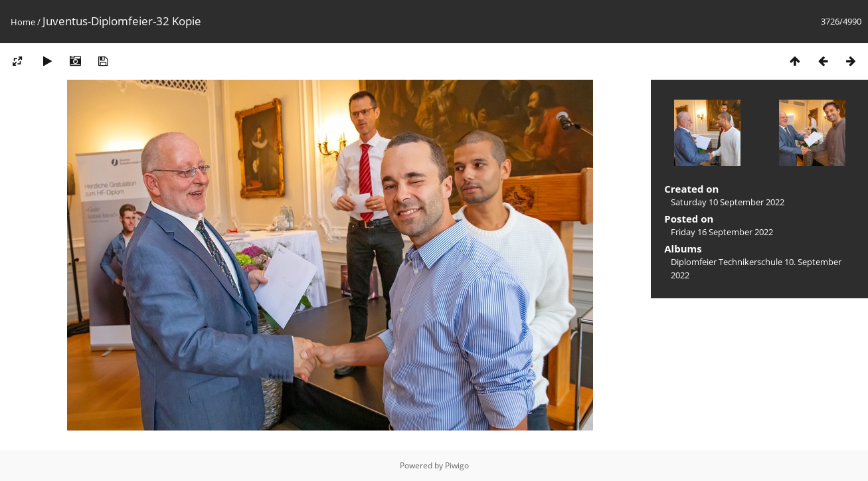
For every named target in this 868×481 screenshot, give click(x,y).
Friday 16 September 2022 (722, 232)
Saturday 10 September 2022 (728, 202)
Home (23, 22)
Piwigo (457, 465)
